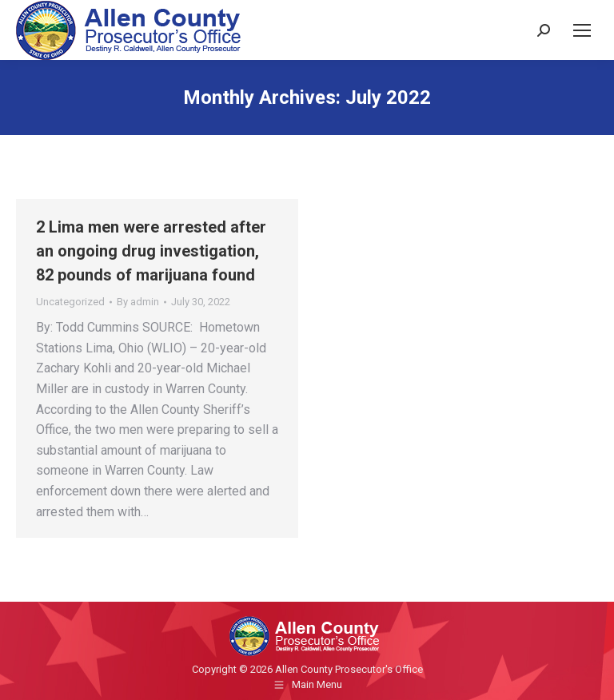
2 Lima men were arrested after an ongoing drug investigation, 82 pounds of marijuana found (151, 251)
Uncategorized (70, 302)
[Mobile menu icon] (582, 30)
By (138, 302)
